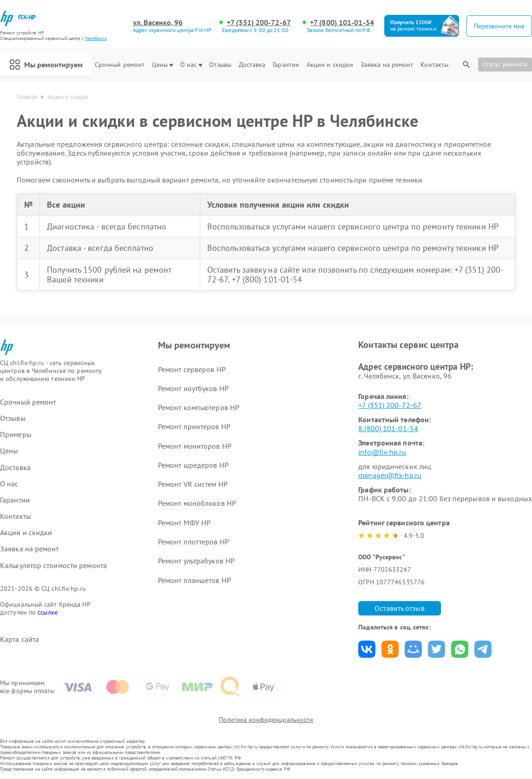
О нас (191, 65)
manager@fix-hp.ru (390, 475)
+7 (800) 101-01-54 (342, 23)
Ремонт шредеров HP (193, 465)
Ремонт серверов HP (192, 369)
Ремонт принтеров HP (194, 426)
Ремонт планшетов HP (194, 580)
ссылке (48, 612)
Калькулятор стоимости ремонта (53, 566)
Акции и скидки (330, 65)
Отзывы (220, 65)
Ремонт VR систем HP (193, 484)
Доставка (252, 65)
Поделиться (367, 649)
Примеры (16, 435)
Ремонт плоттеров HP (194, 542)
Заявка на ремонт (387, 65)
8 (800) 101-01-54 (388, 428)
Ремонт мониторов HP (195, 446)
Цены (162, 65)
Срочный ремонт (120, 65)
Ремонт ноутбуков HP (193, 388)
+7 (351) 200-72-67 (259, 23)
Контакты (434, 65)
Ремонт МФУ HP (184, 523)
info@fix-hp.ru (382, 452)
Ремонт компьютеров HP (199, 407)
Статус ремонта (505, 64)
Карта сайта (20, 639)
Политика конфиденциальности (266, 720)
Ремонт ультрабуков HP (196, 561)
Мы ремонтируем (46, 65)
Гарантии (286, 65)
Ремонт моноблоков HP (197, 503)
